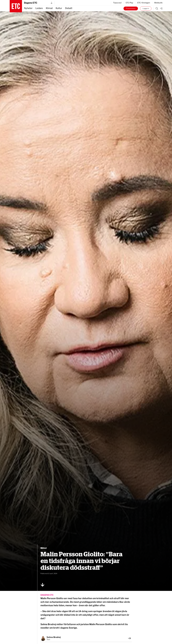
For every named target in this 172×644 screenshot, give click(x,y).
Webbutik (158, 3)
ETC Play (129, 3)
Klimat (49, 8)
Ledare (39, 8)
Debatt (69, 8)
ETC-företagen (144, 3)
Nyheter (28, 8)
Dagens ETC (38, 3)
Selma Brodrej (54, 637)
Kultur (59, 8)
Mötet (44, 548)
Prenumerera (131, 8)
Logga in (146, 8)
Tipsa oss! (117, 3)
